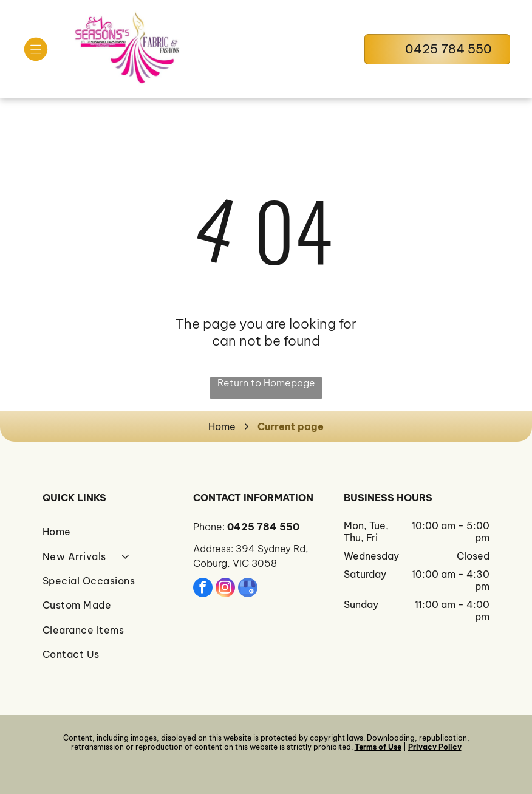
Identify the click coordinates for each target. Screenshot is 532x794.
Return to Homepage (266, 383)
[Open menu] (36, 49)
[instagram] (225, 589)
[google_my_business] (248, 589)
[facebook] (203, 589)
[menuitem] (115, 532)
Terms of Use (378, 747)
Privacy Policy (435, 747)
